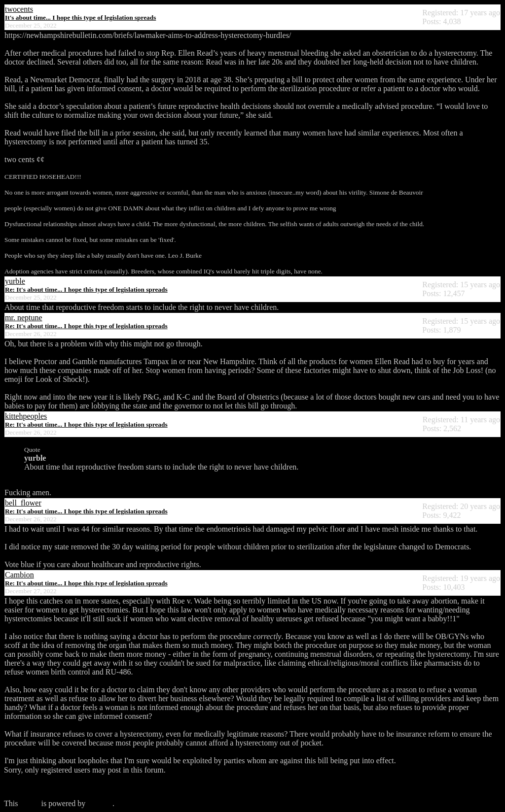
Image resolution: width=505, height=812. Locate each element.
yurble (15, 281)
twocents (19, 9)
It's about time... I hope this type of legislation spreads (80, 17)
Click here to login (34, 787)
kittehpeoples (26, 416)
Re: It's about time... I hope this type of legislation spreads (86, 289)
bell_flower (23, 503)
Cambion (19, 575)
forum (29, 803)
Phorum (100, 803)
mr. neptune (24, 318)
